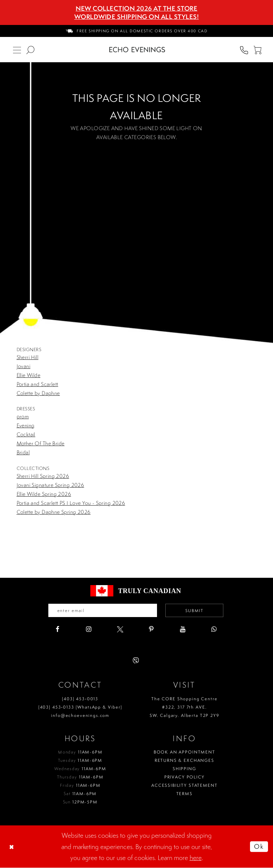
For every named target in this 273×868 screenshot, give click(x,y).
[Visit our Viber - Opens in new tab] (136, 661)
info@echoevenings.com (80, 716)
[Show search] (30, 50)
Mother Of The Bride (41, 443)
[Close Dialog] (12, 847)
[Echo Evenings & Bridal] (137, 50)
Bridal (23, 452)
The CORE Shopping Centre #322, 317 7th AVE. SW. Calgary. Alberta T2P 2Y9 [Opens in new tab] (184, 707)
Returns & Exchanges (184, 761)
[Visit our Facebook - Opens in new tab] (57, 630)
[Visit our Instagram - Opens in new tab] (89, 630)
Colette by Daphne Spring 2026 (54, 512)
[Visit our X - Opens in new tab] (120, 630)
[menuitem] (137, 31)
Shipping (184, 769)
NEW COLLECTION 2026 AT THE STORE (136, 8)
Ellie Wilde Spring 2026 (44, 494)
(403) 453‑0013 (80, 699)
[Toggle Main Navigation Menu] (17, 50)
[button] (257, 50)
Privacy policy (184, 778)
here (196, 858)
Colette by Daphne (38, 393)
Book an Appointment (184, 753)
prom (23, 416)
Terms (184, 794)
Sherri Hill (28, 357)
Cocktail (26, 434)
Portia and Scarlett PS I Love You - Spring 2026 (71, 503)
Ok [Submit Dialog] (258, 847)
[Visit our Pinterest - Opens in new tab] (151, 630)
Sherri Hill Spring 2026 (43, 476)
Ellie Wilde (29, 375)
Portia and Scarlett (37, 384)
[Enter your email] (101, 611)
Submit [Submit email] (196, 611)
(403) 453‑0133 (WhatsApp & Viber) (80, 707)
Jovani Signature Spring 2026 (50, 485)
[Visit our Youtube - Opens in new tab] (183, 630)
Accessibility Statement (184, 786)
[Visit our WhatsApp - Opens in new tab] (214, 630)
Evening (26, 425)
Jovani (24, 366)
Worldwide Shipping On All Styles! (137, 17)
